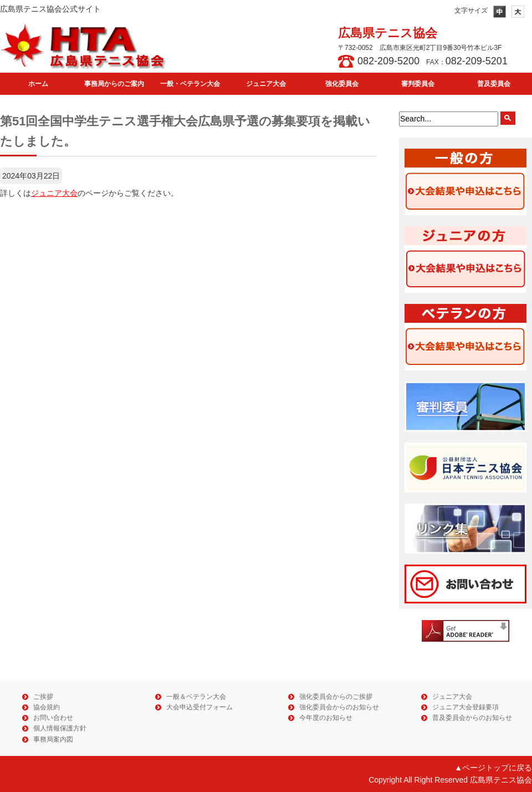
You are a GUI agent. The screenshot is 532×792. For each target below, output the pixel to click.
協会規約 (47, 707)
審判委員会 (418, 84)
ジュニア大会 (266, 84)
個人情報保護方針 (60, 728)
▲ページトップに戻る (493, 768)
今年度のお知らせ (326, 718)
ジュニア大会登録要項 (465, 707)
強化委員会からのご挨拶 (336, 697)
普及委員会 (494, 84)
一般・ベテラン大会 (190, 84)
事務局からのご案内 (114, 84)
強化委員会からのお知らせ (339, 707)
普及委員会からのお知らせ (472, 718)
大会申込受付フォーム (199, 707)
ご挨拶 (43, 697)
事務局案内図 (53, 739)
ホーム (38, 84)
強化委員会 (342, 84)
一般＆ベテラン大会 (196, 697)
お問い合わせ (53, 718)
